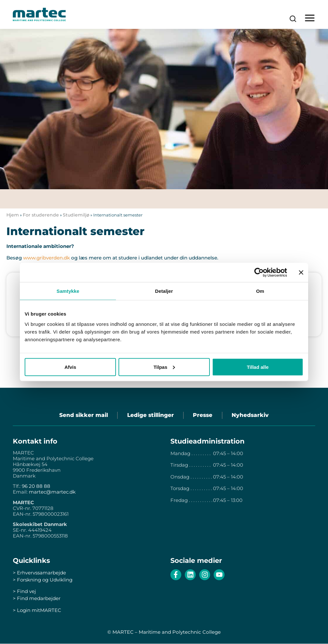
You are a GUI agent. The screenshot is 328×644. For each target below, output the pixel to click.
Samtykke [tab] (68, 291)
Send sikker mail (83, 415)
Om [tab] (260, 291)
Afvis (70, 367)
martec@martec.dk (52, 492)
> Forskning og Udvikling (43, 580)
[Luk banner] (301, 273)
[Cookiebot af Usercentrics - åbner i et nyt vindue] (259, 273)
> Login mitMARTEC (37, 610)
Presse (203, 415)
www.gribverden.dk (46, 258)
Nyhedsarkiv (251, 415)
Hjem (13, 215)
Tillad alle (258, 367)
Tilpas (164, 367)
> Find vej (24, 592)
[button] (310, 18)
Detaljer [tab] (164, 291)
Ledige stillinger (150, 415)
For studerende (41, 215)
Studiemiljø (76, 215)
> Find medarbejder (37, 599)
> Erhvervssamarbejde (39, 573)
